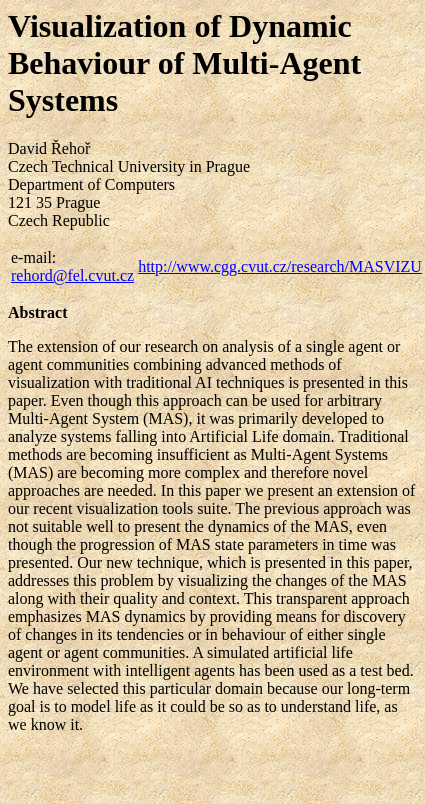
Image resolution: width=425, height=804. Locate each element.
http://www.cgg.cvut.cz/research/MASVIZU (280, 266)
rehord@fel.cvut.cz (72, 275)
